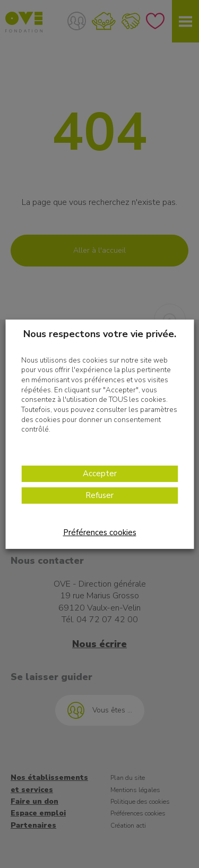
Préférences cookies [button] (100, 532)
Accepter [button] (100, 474)
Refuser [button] (99, 495)
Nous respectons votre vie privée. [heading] (100, 333)
